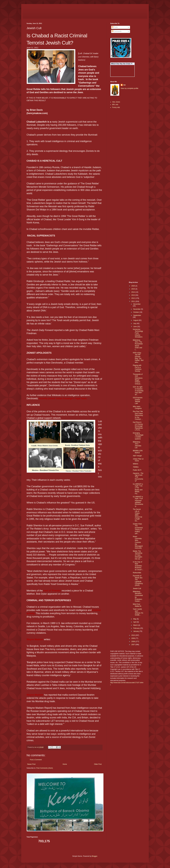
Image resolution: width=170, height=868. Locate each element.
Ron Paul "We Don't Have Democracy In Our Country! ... (138, 415)
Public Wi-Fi (137, 470)
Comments (117, 31)
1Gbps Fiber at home (138, 460)
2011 (133, 301)
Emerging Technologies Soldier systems (138, 436)
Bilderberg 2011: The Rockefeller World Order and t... (138, 345)
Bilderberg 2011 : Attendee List (137, 445)
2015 (133, 289)
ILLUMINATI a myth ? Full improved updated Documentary (138, 501)
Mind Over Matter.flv (137, 605)
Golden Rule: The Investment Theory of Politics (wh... (138, 529)
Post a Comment (36, 760)
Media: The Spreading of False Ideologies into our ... (137, 555)
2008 (133, 642)
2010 (133, 635)
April (135, 622)
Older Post (98, 764)
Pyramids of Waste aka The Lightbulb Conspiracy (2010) (138, 581)
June (135, 327)
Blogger (94, 856)
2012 (133, 298)
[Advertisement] (118, 153)
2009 (133, 638)
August (136, 320)
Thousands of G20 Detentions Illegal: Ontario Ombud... (138, 379)
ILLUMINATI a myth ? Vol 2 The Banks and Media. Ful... (138, 489)
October (136, 312)
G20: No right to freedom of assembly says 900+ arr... (138, 391)
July (135, 323)
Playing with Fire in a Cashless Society (137, 368)
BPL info (115, 105)
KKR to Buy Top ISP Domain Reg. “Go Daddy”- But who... (138, 358)
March (136, 625)
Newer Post (31, 764)
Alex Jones (116, 102)
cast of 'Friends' (52, 591)
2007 (133, 645)
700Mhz (136, 467)
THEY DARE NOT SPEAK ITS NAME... (138, 612)
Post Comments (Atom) (45, 768)
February (137, 628)
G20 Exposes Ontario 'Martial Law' (138, 401)
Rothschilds (137, 573)
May (135, 619)
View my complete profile (129, 88)
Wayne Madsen (35, 639)
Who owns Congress (137, 407)
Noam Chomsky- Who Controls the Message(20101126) (138, 542)
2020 (133, 286)
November (137, 309)
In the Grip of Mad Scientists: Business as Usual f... (138, 566)
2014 (133, 292)
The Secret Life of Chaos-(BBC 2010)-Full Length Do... (137, 515)
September (137, 315)
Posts (115, 27)
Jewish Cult (137, 589)
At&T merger (137, 456)
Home (65, 764)
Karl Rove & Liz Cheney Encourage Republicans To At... (138, 426)
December (137, 304)
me (124, 85)
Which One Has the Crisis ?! (122, 64)
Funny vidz (116, 107)
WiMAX (135, 464)
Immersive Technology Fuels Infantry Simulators (138, 333)
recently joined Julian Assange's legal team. (63, 398)
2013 (133, 295)
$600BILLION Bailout (138, 452)
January (136, 631)
